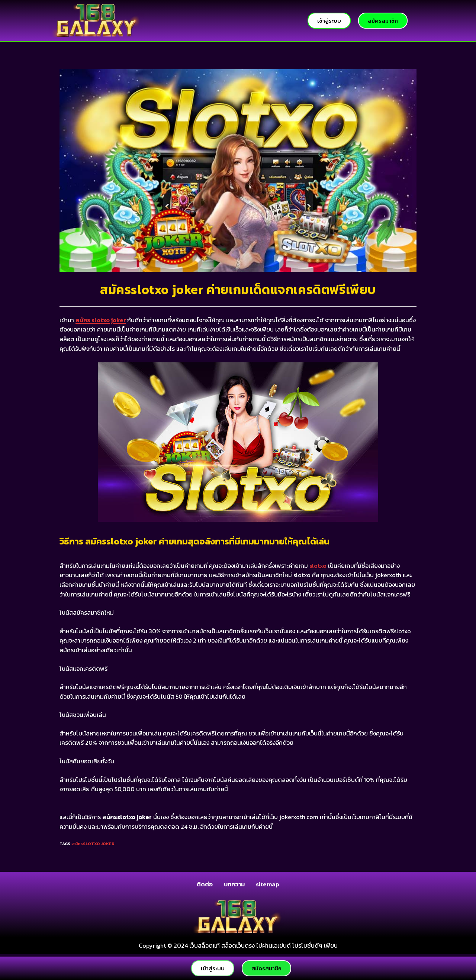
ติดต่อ (205, 884)
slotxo (318, 566)
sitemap (268, 884)
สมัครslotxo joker (93, 844)
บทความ (234, 884)
